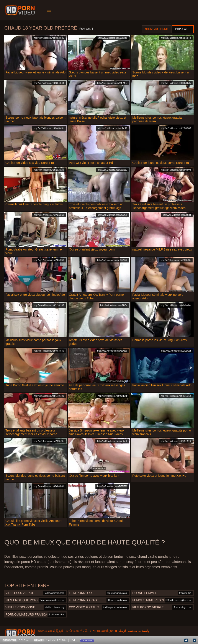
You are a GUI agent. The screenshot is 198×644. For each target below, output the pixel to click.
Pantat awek (100, 631)
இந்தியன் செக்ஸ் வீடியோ (73, 631)
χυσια (113, 631)
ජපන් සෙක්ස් (46, 631)
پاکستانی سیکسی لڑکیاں (133, 631)
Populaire (183, 29)
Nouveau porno (157, 29)
